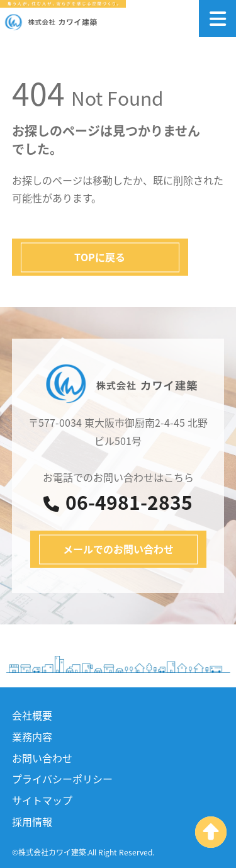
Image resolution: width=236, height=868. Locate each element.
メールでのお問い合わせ (118, 549)
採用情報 (32, 821)
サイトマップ (42, 800)
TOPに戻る (100, 257)
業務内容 (32, 736)
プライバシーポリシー (62, 779)
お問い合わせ (42, 758)
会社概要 (32, 715)
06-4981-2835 (118, 502)
